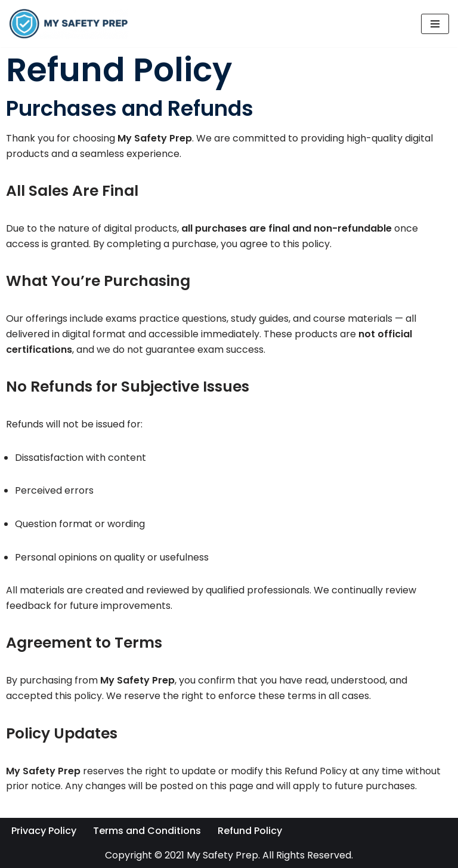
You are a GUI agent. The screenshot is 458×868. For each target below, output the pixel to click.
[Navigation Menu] (435, 24)
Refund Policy (250, 831)
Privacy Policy (44, 831)
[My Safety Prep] (69, 24)
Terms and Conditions (147, 831)
